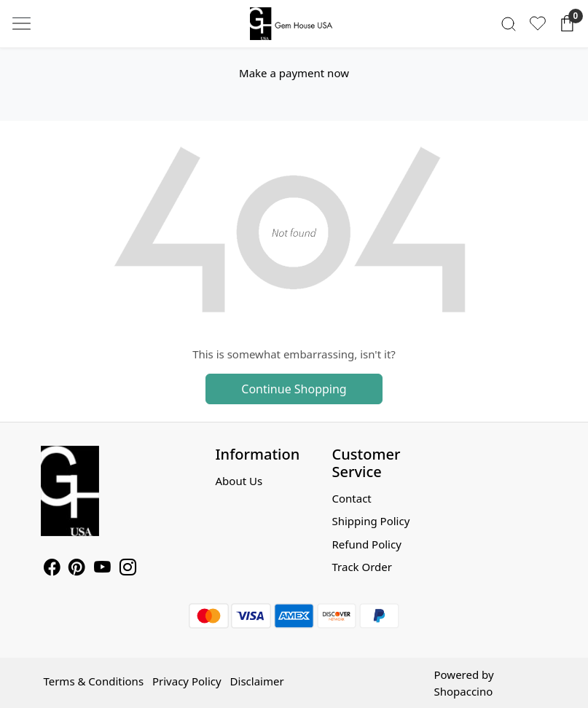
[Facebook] (52, 569)
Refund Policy (366, 544)
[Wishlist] (538, 23)
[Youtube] (102, 569)
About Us (239, 481)
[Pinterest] (77, 569)
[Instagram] (128, 569)
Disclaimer (257, 681)
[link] (509, 24)
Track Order (362, 567)
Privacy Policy (187, 681)
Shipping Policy (371, 521)
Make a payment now (294, 73)
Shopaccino (464, 691)
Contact (351, 498)
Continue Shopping (294, 389)
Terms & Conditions (93, 681)
